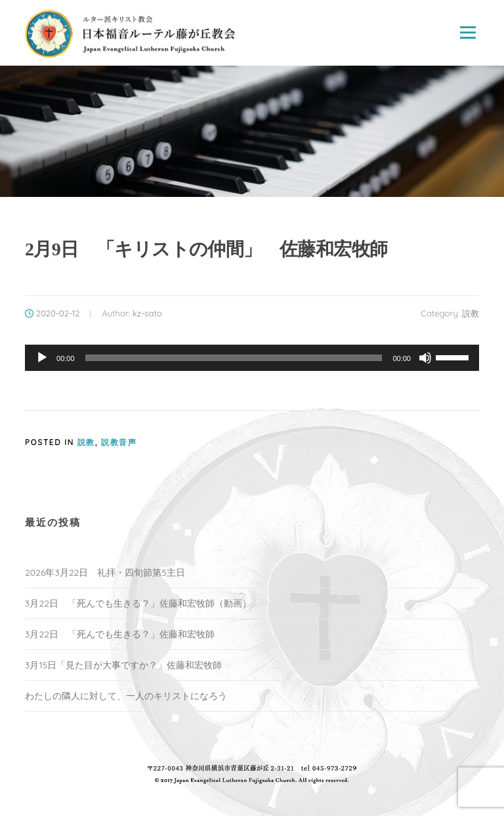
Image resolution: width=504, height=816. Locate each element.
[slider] (234, 358)
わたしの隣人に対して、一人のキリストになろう (126, 696)
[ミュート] (425, 358)
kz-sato (147, 313)
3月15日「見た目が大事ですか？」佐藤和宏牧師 (123, 665)
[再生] (42, 358)
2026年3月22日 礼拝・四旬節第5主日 (105, 572)
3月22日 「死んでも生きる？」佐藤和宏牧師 (120, 634)
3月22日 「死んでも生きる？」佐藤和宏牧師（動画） (138, 603)
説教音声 (119, 442)
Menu (468, 32)
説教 (471, 313)
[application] (252, 358)
